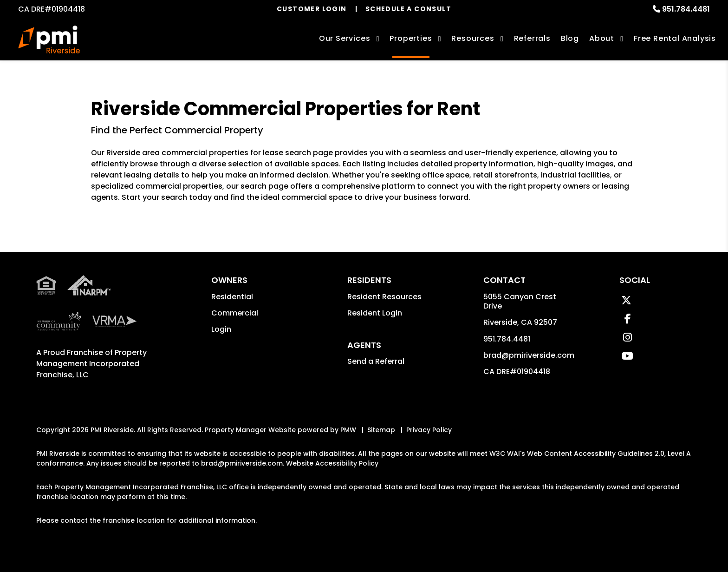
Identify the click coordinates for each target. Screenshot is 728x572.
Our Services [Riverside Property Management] (345, 38)
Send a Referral (376, 361)
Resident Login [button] (375, 313)
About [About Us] (602, 38)
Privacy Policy (429, 430)
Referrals (532, 38)
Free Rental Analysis (675, 38)
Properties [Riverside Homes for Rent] (411, 38)
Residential (232, 297)
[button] (626, 300)
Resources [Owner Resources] (473, 38)
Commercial (235, 313)
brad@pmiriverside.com (529, 355)
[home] (49, 39)
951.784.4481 (686, 9)
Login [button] (221, 329)
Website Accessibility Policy (332, 463)
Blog (570, 38)
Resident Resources (384, 297)
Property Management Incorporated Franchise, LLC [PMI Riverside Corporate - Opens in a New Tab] (91, 364)
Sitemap (381, 430)
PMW (348, 430)
